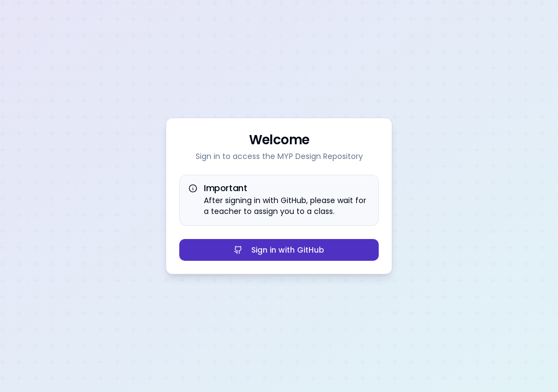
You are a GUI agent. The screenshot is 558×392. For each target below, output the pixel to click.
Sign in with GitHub (279, 250)
